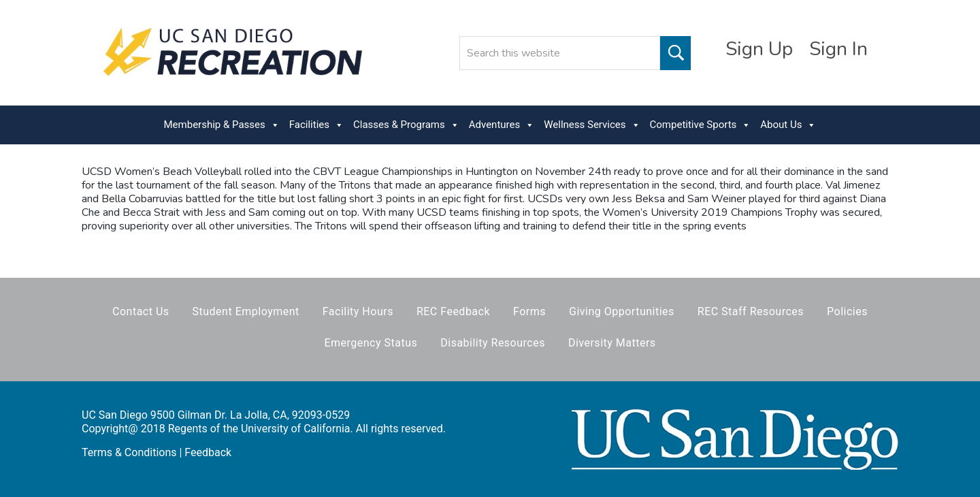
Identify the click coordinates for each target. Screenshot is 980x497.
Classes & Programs (406, 125)
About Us (788, 125)
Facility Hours (358, 311)
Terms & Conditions (129, 452)
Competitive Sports (701, 125)
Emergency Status (371, 343)
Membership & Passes (222, 125)
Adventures (502, 125)
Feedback (208, 452)
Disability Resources (493, 343)
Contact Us (141, 311)
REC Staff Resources (751, 311)
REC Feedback (453, 311)
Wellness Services (592, 125)
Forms (529, 311)
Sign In (838, 49)
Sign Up (759, 49)
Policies (847, 311)
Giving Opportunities (622, 311)
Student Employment (246, 311)
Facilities (316, 125)
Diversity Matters (612, 343)
